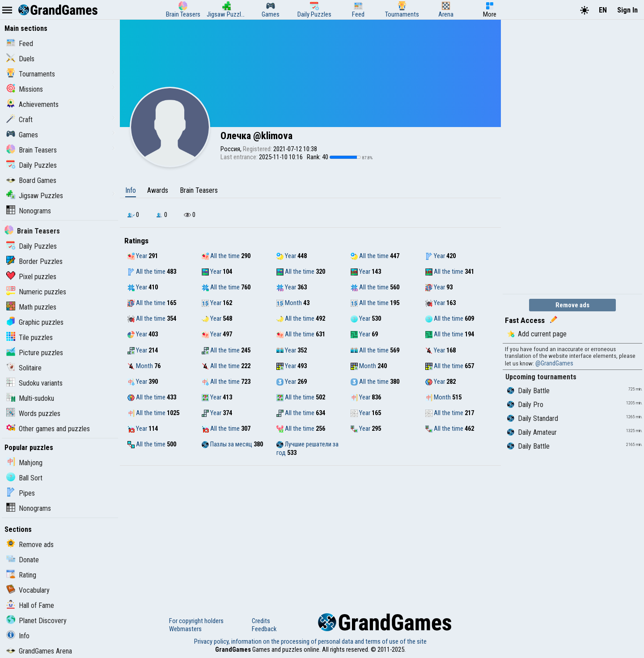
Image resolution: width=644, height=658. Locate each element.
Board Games (31, 180)
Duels (20, 59)
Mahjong (24, 463)
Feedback (264, 629)
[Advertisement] (310, 533)
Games (22, 135)
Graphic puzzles (35, 322)
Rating (21, 575)
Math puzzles (31, 307)
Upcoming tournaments (541, 377)
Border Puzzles (34, 261)
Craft (19, 120)
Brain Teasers (32, 150)
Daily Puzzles (32, 165)
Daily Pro (525, 405)
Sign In (627, 10)
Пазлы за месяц (227, 444)
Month (289, 303)
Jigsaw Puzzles (35, 196)
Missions (25, 89)
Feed (20, 44)
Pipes (21, 493)
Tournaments (31, 74)
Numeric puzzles (36, 292)
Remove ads (30, 545)
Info (18, 636)
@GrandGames (554, 363)
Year (137, 256)
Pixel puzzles (31, 277)
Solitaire (24, 368)
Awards (158, 190)
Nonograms (29, 211)
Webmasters (185, 629)
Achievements (32, 104)
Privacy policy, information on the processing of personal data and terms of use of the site (310, 641)
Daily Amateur (532, 432)
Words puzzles (33, 414)
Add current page (537, 334)
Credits (261, 621)
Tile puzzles (30, 337)
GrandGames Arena (39, 651)
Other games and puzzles (48, 429)
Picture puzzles (35, 353)
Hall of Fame (30, 605)
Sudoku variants (34, 383)
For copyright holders (196, 621)
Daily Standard (533, 418)
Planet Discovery (36, 621)
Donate (23, 560)
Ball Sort (24, 478)
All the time (221, 256)
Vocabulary (28, 590)
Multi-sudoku (30, 398)
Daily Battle (528, 391)
